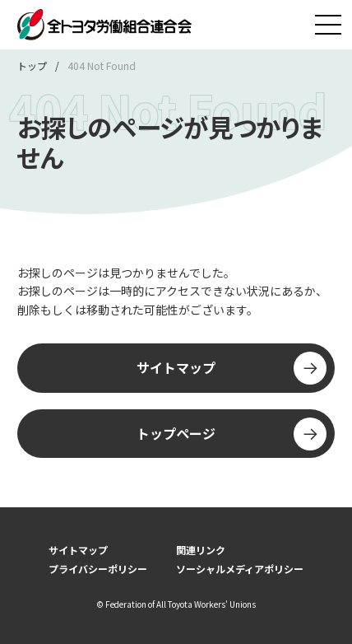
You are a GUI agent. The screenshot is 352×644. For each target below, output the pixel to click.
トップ (32, 65)
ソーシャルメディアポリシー (240, 569)
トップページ (232, 434)
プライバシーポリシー (98, 569)
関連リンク (201, 550)
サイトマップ (232, 368)
